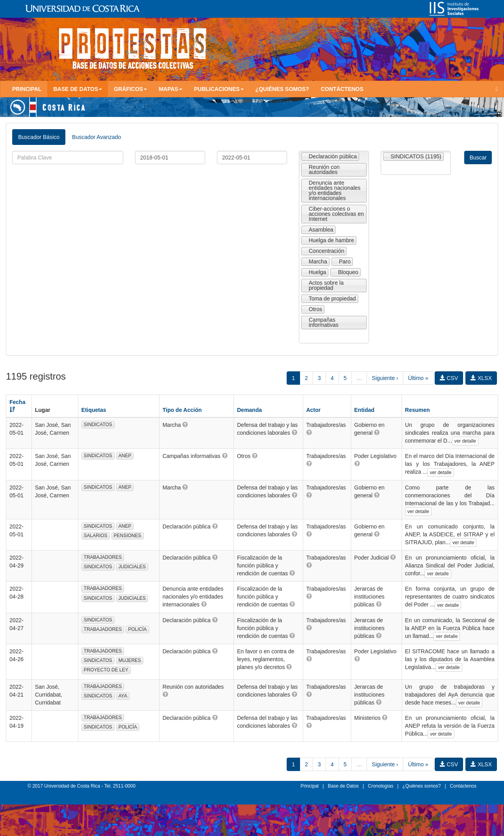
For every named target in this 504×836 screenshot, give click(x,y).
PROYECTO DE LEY (106, 670)
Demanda (249, 410)
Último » (418, 378)
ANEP (125, 456)
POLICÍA (137, 629)
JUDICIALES (132, 567)
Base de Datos (343, 786)
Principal (27, 89)
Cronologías (381, 786)
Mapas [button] (170, 89)
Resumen (418, 410)
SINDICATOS (98, 424)
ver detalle (465, 441)
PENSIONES (128, 536)
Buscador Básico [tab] (39, 137)
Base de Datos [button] (78, 89)
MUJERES (130, 660)
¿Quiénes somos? (282, 89)
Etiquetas (94, 410)
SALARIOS (96, 536)
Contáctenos (342, 89)
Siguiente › (385, 378)
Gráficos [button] (130, 89)
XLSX (481, 378)
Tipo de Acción (182, 410)
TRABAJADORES (103, 557)
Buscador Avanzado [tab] (96, 137)
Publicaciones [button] (219, 89)
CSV (449, 378)
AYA (123, 696)
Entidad (364, 410)
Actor (314, 410)
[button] (185, 424)
